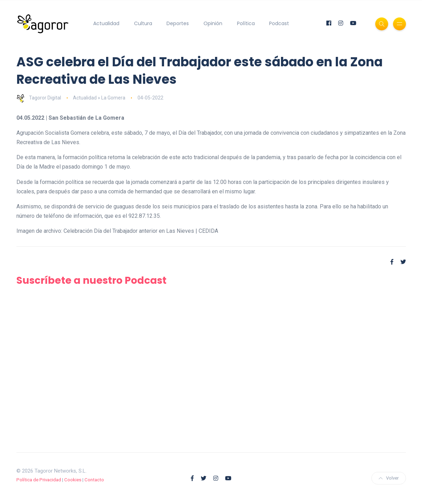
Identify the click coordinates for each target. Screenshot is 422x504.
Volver (389, 478)
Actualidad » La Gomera (99, 98)
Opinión (213, 23)
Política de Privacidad (39, 480)
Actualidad (106, 23)
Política (246, 23)
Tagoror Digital (39, 98)
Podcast (279, 23)
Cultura (143, 23)
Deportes (178, 23)
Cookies (73, 480)
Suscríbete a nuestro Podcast (91, 280)
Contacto (94, 480)
